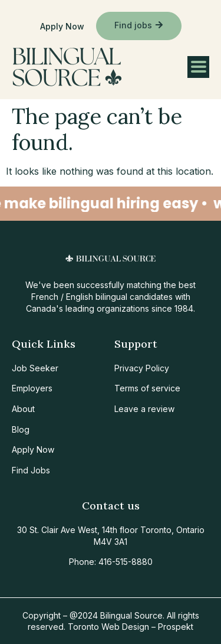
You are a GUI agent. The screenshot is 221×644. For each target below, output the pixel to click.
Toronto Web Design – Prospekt (131, 627)
